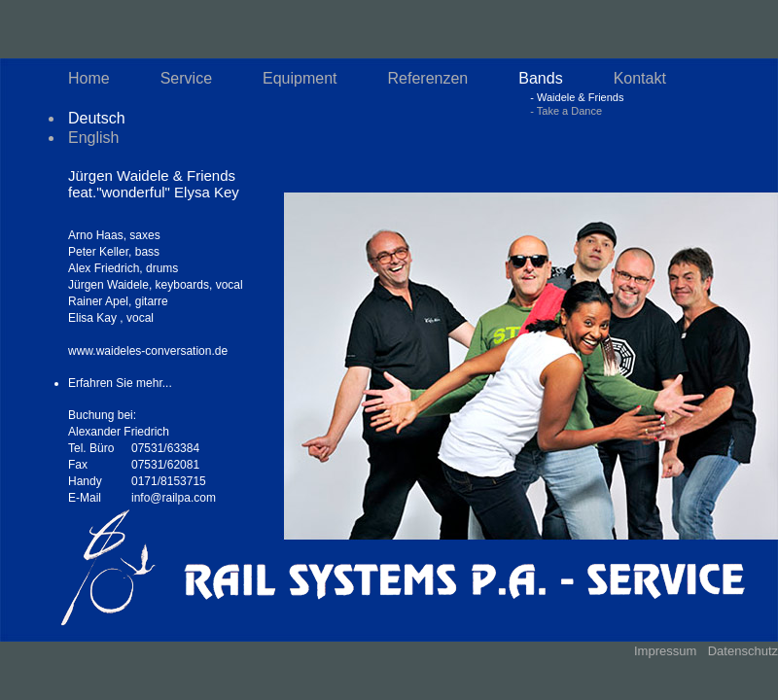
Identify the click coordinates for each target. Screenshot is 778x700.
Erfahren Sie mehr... (120, 383)
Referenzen (428, 78)
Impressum (665, 651)
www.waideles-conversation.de (148, 351)
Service (186, 78)
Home (89, 78)
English (93, 138)
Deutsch (97, 118)
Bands (540, 78)
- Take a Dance (566, 111)
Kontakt (640, 78)
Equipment (300, 78)
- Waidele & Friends (577, 97)
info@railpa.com (174, 498)
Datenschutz (743, 651)
